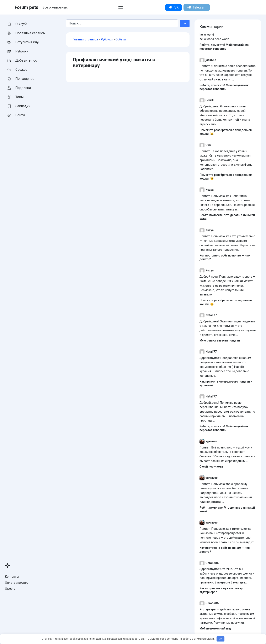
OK (221, 639)
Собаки (121, 39)
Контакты (12, 577)
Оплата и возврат (17, 583)
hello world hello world (214, 39)
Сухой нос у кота (211, 467)
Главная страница (85, 39)
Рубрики (107, 39)
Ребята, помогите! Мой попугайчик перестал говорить (224, 47)
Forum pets (26, 7)
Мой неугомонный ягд (215, 629)
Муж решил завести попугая (220, 341)
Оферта (10, 589)
